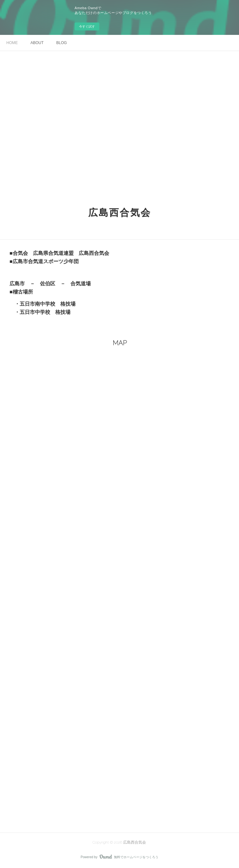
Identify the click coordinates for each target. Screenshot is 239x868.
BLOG (61, 43)
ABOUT (37, 43)
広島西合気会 (120, 213)
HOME (12, 43)
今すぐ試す (87, 26)
